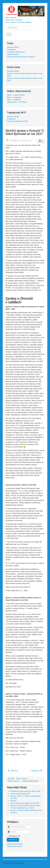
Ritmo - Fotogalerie (14, 97)
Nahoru (44, 863)
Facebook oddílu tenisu (16, 52)
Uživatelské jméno (10, 826)
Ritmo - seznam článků (16, 95)
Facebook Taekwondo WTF (17, 121)
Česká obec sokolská (14, 20)
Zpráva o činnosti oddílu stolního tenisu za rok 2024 (25, 75)
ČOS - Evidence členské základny (19, 22)
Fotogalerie (11, 50)
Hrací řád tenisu (13, 54)
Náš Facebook (11, 17)
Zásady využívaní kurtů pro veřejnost (21, 57)
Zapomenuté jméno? (15, 844)
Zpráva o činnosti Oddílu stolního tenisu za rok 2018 (25, 79)
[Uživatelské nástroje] (41, 141)
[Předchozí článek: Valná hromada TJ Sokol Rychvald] (13, 771)
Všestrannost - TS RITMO (17, 102)
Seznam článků (13, 47)
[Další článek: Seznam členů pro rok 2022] (37, 771)
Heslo (10, 831)
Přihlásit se (13, 840)
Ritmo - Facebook (14, 100)
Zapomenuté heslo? (15, 846)
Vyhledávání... (6, 26)
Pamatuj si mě (15, 836)
